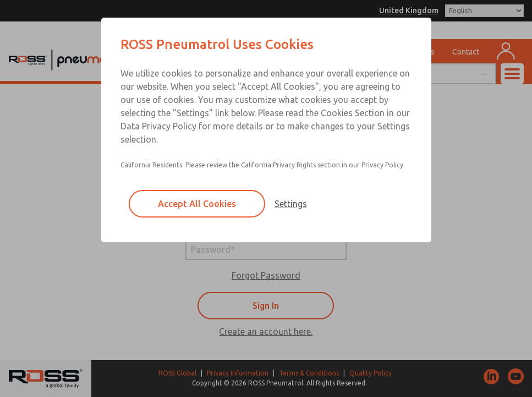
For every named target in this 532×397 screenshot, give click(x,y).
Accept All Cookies (197, 204)
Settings (291, 204)
